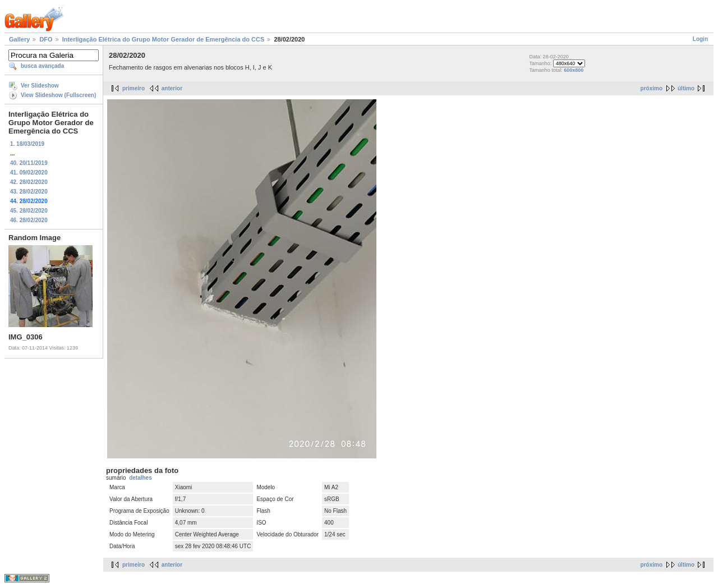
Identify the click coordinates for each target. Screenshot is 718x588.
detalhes (141, 478)
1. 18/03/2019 (27, 144)
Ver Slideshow (40, 86)
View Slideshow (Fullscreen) (58, 95)
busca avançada (42, 66)
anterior (172, 88)
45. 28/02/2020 (29, 211)
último (686, 88)
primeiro (134, 88)
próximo (652, 88)
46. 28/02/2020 (29, 220)
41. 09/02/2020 (29, 173)
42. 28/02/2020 (29, 182)
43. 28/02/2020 (29, 192)
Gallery (19, 39)
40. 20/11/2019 (29, 163)
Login (700, 39)
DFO (46, 39)
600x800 (574, 70)
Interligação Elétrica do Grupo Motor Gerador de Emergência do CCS (164, 39)
